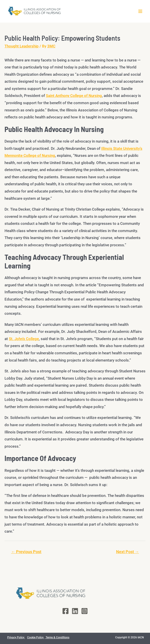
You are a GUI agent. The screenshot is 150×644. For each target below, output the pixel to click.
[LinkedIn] (75, 611)
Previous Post (26, 552)
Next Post (128, 552)
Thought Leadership (22, 46)
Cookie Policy (36, 637)
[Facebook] (66, 611)
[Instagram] (84, 611)
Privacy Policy (16, 637)
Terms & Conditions (57, 637)
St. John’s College (24, 339)
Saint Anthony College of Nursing (74, 96)
